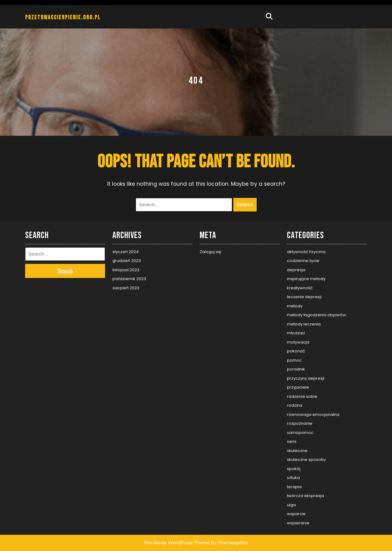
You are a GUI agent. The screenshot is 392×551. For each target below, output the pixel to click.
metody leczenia (304, 324)
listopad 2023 (126, 270)
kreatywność (300, 288)
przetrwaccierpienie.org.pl (63, 17)
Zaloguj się (210, 252)
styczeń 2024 (126, 252)
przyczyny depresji (306, 378)
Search (245, 205)
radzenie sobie (302, 396)
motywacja (298, 342)
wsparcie (296, 514)
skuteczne (297, 451)
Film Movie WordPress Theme (177, 543)
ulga (291, 505)
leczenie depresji (304, 297)
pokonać (296, 351)
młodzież (296, 333)
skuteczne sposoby (306, 460)
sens (292, 441)
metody (295, 306)
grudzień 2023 (127, 261)
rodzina (295, 405)
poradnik (296, 369)
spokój (294, 469)
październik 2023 (129, 279)
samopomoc (300, 433)
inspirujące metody (306, 279)
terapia (294, 487)
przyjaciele (298, 387)
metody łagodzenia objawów (317, 315)
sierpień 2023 (126, 288)
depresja (296, 270)
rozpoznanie (300, 423)
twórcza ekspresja (305, 496)
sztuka (293, 478)
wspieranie (298, 523)
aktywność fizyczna (306, 252)
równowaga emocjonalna (313, 414)
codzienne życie (303, 261)
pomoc (294, 360)
